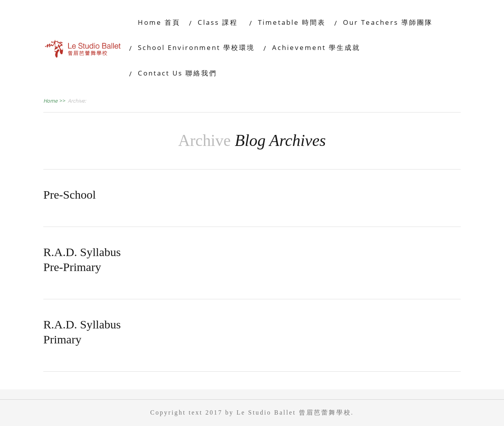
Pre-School (69, 195)
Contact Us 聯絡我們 (177, 73)
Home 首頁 (159, 22)
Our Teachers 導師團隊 (388, 22)
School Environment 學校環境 (196, 47)
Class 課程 (219, 22)
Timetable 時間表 (292, 22)
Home (55, 101)
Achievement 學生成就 (316, 47)
